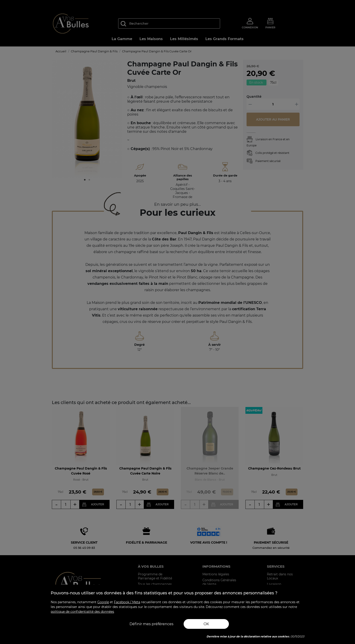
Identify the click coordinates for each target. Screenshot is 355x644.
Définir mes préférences (151, 624)
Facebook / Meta (127, 602)
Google (103, 602)
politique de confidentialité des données (82, 612)
